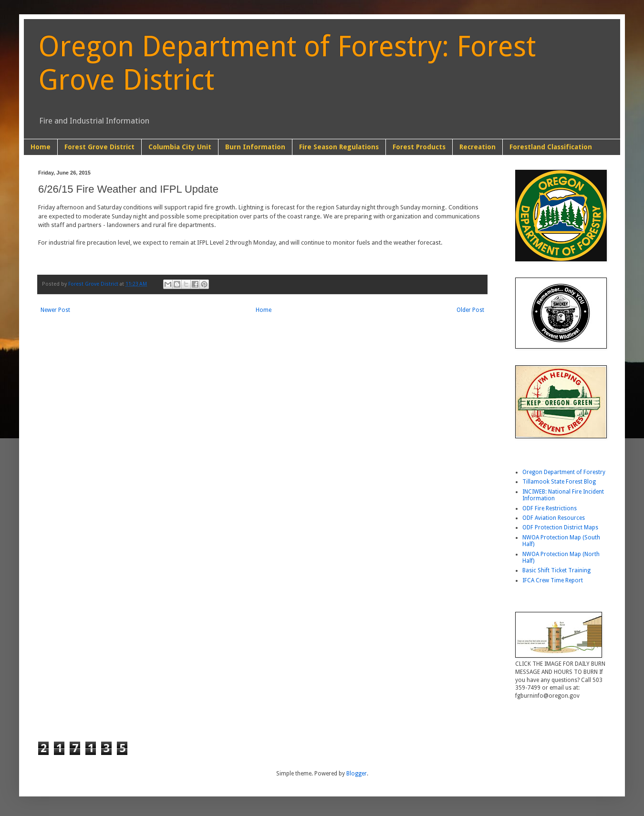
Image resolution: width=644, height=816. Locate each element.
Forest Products (419, 147)
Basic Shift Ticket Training (556, 570)
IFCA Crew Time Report (553, 580)
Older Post (470, 310)
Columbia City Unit (180, 147)
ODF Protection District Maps (560, 527)
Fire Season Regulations (339, 147)
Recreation (478, 147)
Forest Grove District (99, 147)
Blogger (357, 774)
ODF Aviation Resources (554, 518)
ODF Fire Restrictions (550, 508)
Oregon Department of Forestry (564, 472)
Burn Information (255, 147)
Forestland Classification (551, 147)
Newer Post (55, 310)
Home (41, 147)
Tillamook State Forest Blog (559, 482)
